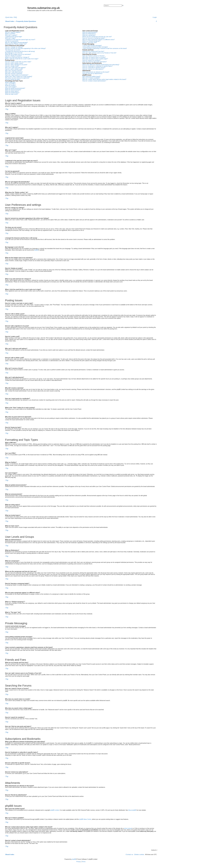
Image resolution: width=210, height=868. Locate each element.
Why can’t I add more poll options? (15, 68)
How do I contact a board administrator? (94, 81)
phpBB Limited (55, 810)
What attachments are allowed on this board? (96, 72)
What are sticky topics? (12, 91)
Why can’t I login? (10, 38)
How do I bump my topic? (13, 79)
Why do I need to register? (13, 32)
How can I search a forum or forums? (93, 56)
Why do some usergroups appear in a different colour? (99, 40)
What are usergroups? (89, 35)
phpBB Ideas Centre (85, 819)
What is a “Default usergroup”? (91, 41)
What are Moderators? (89, 34)
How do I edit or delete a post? (14, 63)
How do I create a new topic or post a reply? (18, 62)
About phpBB (132, 810)
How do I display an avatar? (13, 56)
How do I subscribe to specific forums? (94, 68)
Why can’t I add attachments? (14, 72)
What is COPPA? (10, 34)
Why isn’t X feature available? (91, 78)
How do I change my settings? (14, 47)
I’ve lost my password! (12, 41)
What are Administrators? (90, 32)
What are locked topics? (12, 93)
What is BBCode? (10, 82)
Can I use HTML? (10, 84)
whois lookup (128, 828)
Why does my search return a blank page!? (95, 59)
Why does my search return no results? (94, 57)
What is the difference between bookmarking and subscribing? (101, 65)
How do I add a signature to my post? (16, 65)
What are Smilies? (11, 85)
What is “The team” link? (90, 43)
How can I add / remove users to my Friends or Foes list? (99, 53)
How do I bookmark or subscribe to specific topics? (97, 66)
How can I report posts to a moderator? (17, 75)
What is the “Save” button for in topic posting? (19, 76)
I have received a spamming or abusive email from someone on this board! (105, 48)
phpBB (36, 250)
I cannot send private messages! (92, 46)
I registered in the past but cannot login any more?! (20, 40)
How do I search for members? (92, 60)
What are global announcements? (15, 88)
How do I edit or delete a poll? (14, 69)
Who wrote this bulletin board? (91, 76)
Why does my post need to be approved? (17, 78)
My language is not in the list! (14, 53)
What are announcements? (13, 90)
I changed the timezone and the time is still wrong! (20, 51)
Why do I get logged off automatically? (16, 43)
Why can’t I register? (11, 35)
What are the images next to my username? (18, 54)
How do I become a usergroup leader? (94, 38)
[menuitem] (15, 17)
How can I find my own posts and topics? (94, 62)
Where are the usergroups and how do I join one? (97, 37)
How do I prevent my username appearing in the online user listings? (25, 48)
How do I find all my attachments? (92, 74)
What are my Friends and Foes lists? (93, 51)
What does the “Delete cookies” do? (16, 44)
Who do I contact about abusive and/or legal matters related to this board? (104, 79)
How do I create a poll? (12, 66)
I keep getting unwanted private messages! (95, 47)
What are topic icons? (12, 94)
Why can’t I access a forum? (14, 71)
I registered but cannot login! (14, 37)
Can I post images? (11, 87)
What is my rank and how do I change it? (17, 57)
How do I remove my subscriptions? (93, 69)
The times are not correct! (13, 50)
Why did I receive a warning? (14, 74)
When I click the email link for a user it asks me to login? (22, 59)
